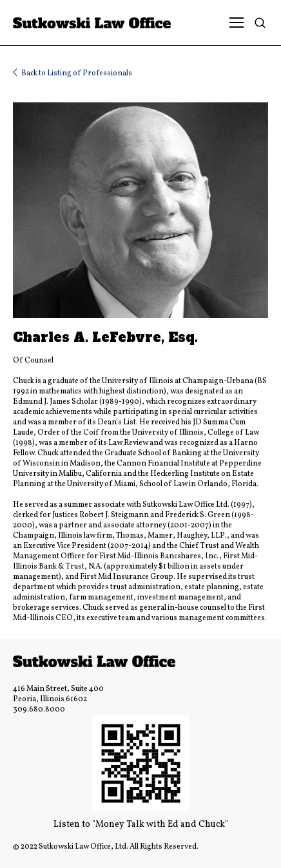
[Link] (104, 23)
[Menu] (237, 23)
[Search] (263, 23)
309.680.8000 (39, 710)
